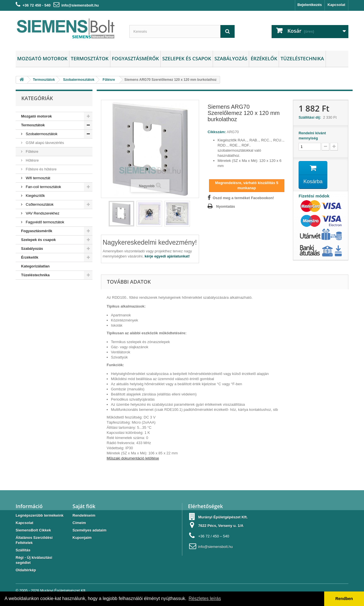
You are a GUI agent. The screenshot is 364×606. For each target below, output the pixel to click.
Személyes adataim (89, 530)
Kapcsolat (336, 5)
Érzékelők (264, 58)
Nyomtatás (226, 206)
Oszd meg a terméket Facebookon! (243, 198)
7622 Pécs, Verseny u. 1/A (221, 526)
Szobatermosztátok (41, 134)
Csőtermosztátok (39, 204)
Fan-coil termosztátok (43, 187)
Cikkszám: (217, 132)
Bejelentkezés (310, 5)
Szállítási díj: (311, 117)
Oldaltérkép (26, 570)
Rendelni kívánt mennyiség (312, 136)
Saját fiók (84, 506)
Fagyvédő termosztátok (45, 222)
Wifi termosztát (38, 178)
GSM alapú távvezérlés (44, 143)
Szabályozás (231, 58)
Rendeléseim (84, 515)
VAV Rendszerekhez (42, 213)
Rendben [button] (344, 599)
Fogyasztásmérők (135, 58)
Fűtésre (32, 151)
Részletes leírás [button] (205, 598)
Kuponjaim (82, 538)
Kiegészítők (35, 196)
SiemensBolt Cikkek (33, 530)
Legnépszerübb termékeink (40, 515)
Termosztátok (90, 58)
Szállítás (23, 550)
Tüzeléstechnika (302, 58)
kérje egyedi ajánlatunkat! (167, 256)
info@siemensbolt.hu (80, 5)
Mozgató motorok (42, 58)
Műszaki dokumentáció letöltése (133, 458)
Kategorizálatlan (35, 266)
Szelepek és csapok (187, 58)
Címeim (79, 523)
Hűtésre (32, 160)
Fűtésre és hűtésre (41, 169)
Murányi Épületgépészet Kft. (63, 590)
